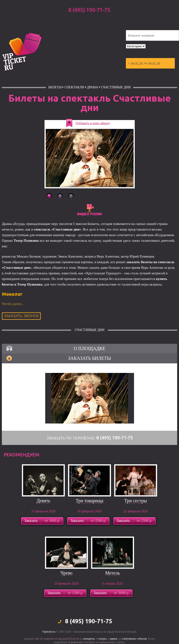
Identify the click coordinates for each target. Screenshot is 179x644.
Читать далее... (13, 304)
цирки (113, 639)
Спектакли (74, 87)
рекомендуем (22, 455)
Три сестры (136, 501)
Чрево (67, 573)
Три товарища (90, 501)
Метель (112, 573)
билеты (55, 87)
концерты (89, 639)
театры (102, 639)
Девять (43, 501)
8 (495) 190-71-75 (89, 10)
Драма (93, 87)
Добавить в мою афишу (93, 123)
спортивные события (134, 639)
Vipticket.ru (49, 632)
